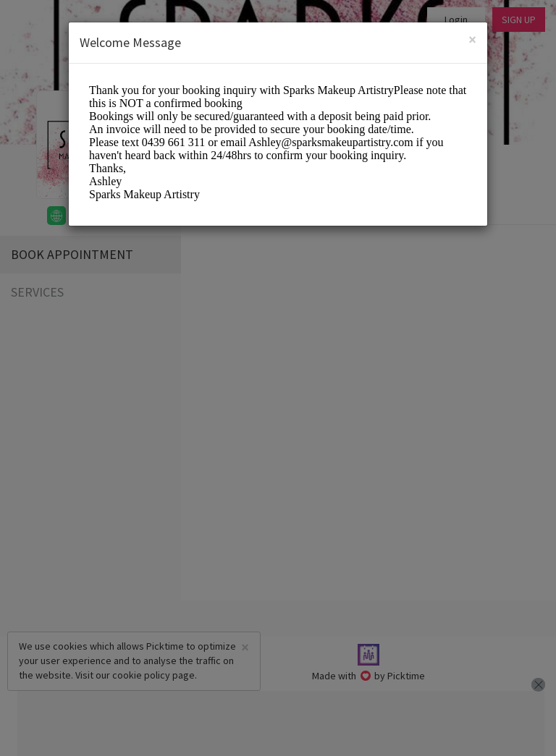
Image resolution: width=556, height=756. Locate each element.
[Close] (472, 39)
